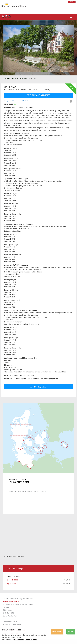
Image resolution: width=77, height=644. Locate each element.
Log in (72, 2)
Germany (15, 78)
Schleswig (23, 78)
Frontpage (6, 78)
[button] (6, 49)
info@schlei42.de (10, 101)
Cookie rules (19, 640)
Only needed (57, 632)
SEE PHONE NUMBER (39, 95)
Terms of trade (31, 640)
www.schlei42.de (23, 101)
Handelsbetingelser (10, 622)
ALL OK (71, 632)
